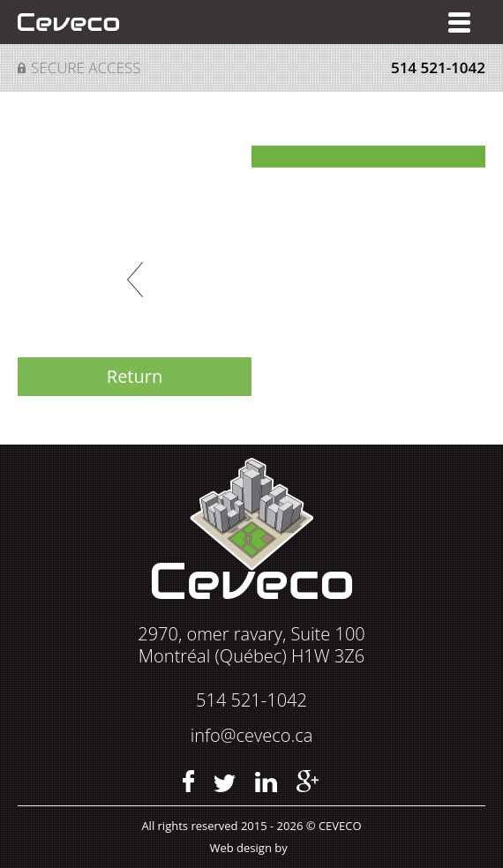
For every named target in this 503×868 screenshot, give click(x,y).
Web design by (248, 848)
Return (135, 376)
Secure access (86, 67)
